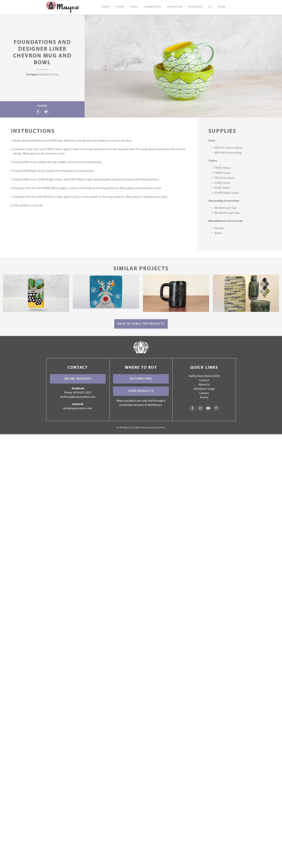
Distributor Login (204, 389)
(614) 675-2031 (82, 393)
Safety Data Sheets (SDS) (204, 376)
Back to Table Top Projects (141, 324)
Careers (204, 393)
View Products (141, 391)
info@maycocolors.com (78, 409)
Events (204, 397)
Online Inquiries (78, 379)
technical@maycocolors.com (78, 397)
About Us (204, 385)
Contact (204, 380)
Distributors (141, 379)
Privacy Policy (159, 428)
